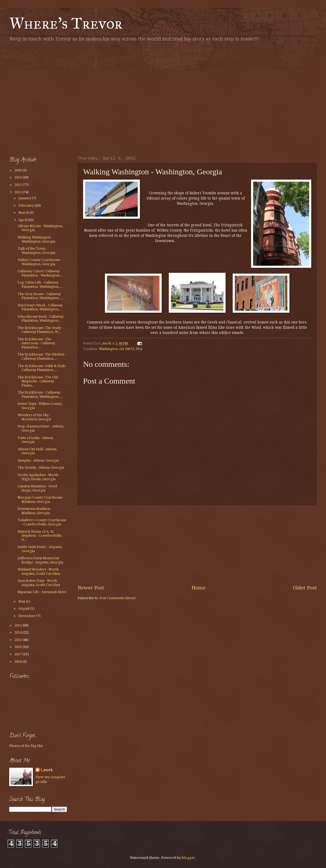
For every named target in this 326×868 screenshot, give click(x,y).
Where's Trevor (66, 23)
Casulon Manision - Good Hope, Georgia (37, 488)
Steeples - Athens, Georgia (38, 460)
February (27, 205)
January (25, 198)
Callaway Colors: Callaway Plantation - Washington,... (40, 273)
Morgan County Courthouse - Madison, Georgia (41, 499)
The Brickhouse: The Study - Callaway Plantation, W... (40, 330)
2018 (19, 662)
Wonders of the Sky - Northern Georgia (34, 417)
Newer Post (91, 588)
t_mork (47, 770)
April (23, 220)
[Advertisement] (49, 98)
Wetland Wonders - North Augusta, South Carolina (39, 571)
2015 (19, 640)
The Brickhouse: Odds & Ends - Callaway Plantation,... (42, 368)
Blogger (188, 858)
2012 (19, 192)
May (22, 601)
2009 (19, 170)
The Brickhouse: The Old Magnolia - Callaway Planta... (38, 381)
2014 (19, 632)
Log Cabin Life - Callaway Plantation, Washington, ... (40, 284)
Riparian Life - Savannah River (42, 592)
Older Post (305, 588)
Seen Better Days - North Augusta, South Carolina (39, 583)
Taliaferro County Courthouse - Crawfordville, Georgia (42, 522)
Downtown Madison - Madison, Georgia (35, 511)
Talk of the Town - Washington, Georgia (36, 250)
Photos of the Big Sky (26, 746)
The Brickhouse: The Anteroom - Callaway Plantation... (36, 343)
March (24, 213)
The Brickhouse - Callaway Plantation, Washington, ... (40, 394)
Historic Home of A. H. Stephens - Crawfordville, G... (40, 536)
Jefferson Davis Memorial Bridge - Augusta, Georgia (40, 560)
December (27, 616)
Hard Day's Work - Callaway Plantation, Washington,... (40, 307)
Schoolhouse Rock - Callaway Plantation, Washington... (41, 318)
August (24, 608)
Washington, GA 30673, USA (121, 349)
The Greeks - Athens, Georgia (41, 467)
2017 (19, 654)
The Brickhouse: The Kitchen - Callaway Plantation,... (42, 356)
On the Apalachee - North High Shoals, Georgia (38, 477)
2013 (19, 625)
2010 (19, 177)
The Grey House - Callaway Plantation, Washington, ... (40, 296)
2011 (19, 185)
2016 (19, 647)
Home (199, 588)
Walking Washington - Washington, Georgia (36, 239)
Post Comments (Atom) (118, 598)
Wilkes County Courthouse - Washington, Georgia (40, 262)
